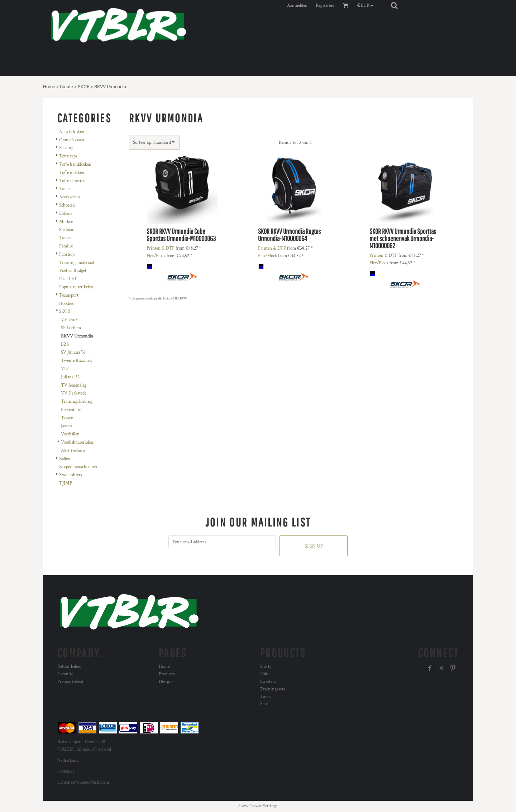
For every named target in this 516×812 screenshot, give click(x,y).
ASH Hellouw (73, 451)
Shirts (266, 667)
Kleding (66, 148)
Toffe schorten (72, 181)
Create (66, 87)
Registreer (325, 6)
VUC (66, 369)
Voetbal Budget (73, 271)
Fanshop (67, 254)
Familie (66, 246)
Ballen (65, 459)
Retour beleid (69, 667)
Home (49, 87)
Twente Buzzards (77, 361)
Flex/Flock (156, 256)
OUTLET (68, 279)
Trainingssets (273, 689)
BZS (65, 344)
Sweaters (268, 682)
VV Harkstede (74, 393)
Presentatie (71, 410)
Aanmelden (297, 6)
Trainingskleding (77, 402)
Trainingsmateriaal (77, 263)
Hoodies (66, 304)
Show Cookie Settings (258, 806)
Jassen (66, 426)
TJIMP (66, 483)
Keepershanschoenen (78, 467)
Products (167, 674)
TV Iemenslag (74, 385)
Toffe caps (68, 156)
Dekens (66, 214)
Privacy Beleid (70, 682)
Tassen (65, 189)
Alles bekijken (72, 132)
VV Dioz (69, 320)
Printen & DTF (161, 248)
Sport (265, 704)
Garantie (65, 674)
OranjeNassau (72, 140)
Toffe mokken (72, 173)
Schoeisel (67, 205)
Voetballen (70, 434)
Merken (66, 222)
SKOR (84, 87)
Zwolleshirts (71, 475)
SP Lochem (71, 328)
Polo (264, 674)
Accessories (70, 197)
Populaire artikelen (76, 287)
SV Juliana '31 (73, 352)
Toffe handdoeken (75, 164)
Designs (166, 682)
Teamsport (69, 295)
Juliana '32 (70, 377)
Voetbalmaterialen (77, 442)
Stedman (67, 230)
